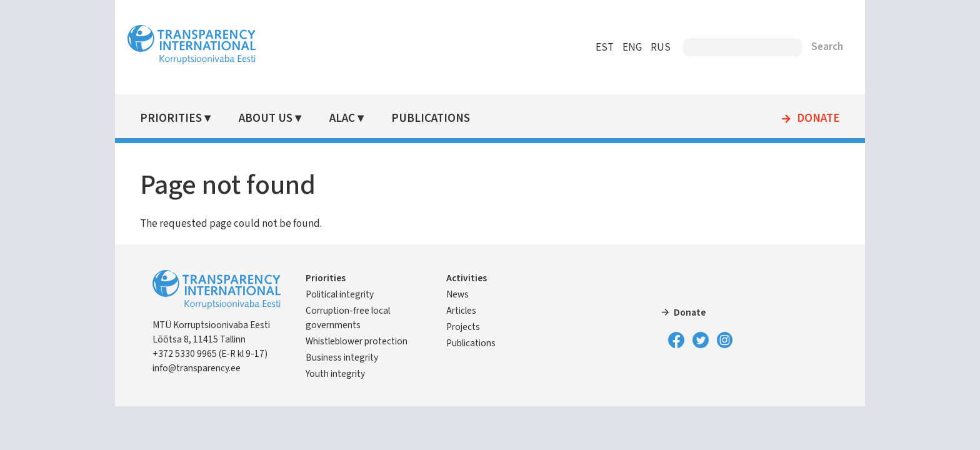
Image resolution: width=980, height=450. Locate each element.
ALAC (342, 118)
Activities (467, 278)
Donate (818, 119)
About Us (266, 118)
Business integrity (342, 357)
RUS (661, 47)
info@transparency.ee (197, 368)
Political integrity (340, 294)
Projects (463, 327)
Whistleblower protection (357, 341)
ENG (632, 47)
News (457, 294)
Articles (461, 311)
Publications (431, 118)
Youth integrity (335, 374)
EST (605, 47)
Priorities (171, 118)
